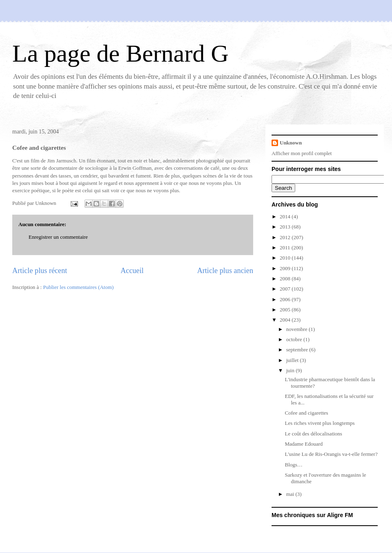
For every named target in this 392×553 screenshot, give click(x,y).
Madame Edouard (304, 444)
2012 (286, 237)
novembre (297, 329)
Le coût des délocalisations (313, 434)
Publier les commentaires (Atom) (78, 287)
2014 (286, 217)
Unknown (291, 143)
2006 (286, 299)
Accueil (132, 271)
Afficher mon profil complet (302, 153)
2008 (286, 279)
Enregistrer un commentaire (58, 237)
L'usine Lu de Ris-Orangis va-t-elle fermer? (331, 454)
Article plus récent (40, 271)
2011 (286, 248)
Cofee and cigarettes (306, 413)
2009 (286, 268)
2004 (286, 320)
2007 (286, 289)
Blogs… (293, 465)
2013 (286, 227)
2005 (286, 310)
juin (291, 370)
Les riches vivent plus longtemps (320, 423)
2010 (286, 258)
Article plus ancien (225, 271)
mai (291, 494)
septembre (298, 350)
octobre (295, 339)
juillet (293, 360)
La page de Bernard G (120, 53)
